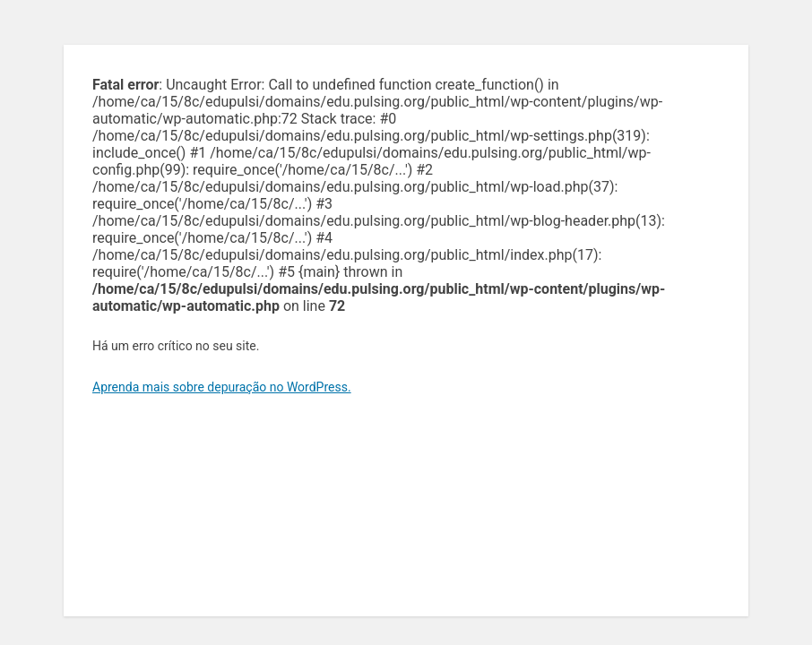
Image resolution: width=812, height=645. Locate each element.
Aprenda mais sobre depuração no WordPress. (222, 387)
